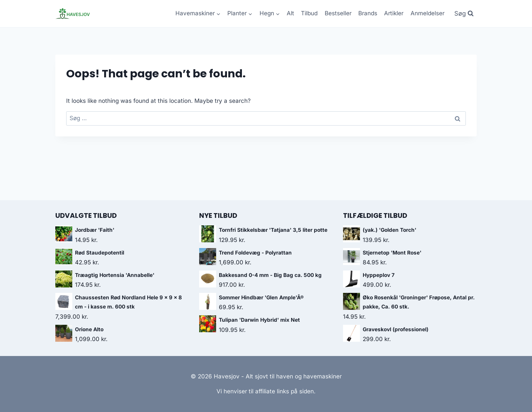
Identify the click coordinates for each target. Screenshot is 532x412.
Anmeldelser (427, 13)
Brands (368, 13)
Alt (290, 13)
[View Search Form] (464, 14)
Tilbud (309, 13)
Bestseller (338, 13)
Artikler (394, 13)
